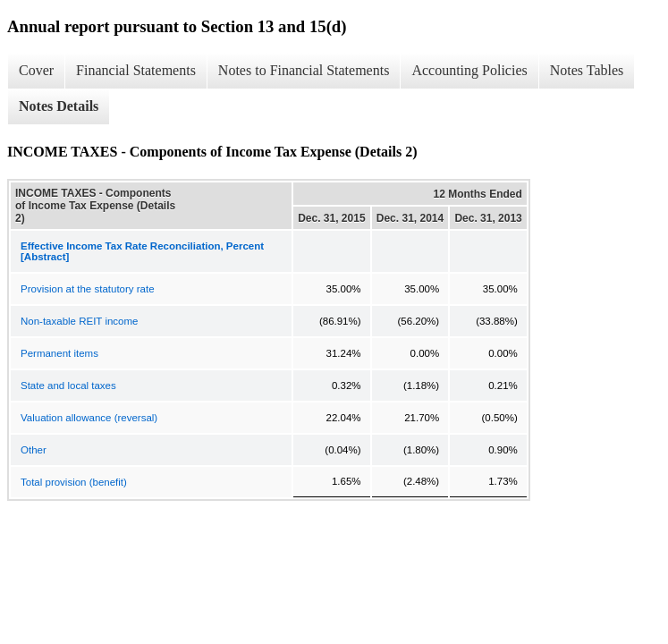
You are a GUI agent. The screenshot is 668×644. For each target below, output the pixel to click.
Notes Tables (587, 70)
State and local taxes (68, 386)
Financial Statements (136, 70)
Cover (36, 70)
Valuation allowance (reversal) (89, 418)
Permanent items (59, 353)
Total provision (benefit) (74, 482)
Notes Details (59, 106)
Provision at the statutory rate (88, 289)
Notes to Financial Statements (304, 70)
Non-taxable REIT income (79, 321)
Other (34, 450)
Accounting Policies (469, 70)
